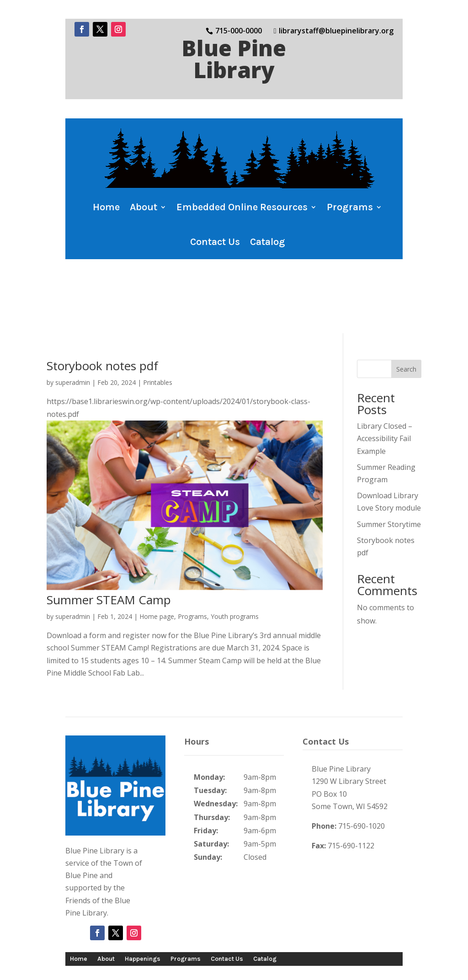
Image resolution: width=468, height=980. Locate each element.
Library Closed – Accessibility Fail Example (385, 395)
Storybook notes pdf (102, 322)
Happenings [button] (143, 915)
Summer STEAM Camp (109, 556)
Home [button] (106, 207)
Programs (192, 573)
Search (406, 325)
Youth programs (235, 573)
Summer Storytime (389, 480)
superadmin (73, 339)
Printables (158, 339)
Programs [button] (350, 207)
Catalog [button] (268, 242)
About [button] (144, 207)
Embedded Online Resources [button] (242, 207)
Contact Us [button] (215, 242)
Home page (157, 573)
